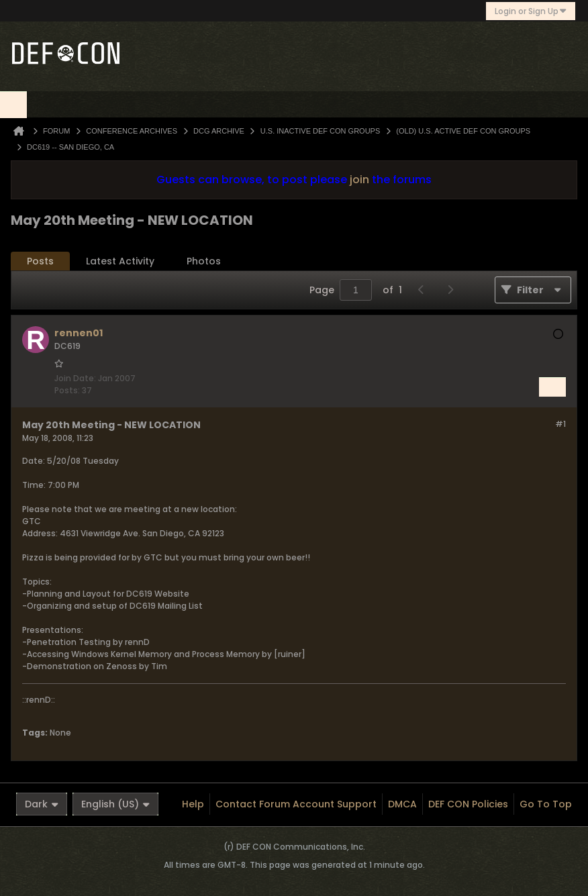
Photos (204, 261)
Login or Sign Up (531, 11)
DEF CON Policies (468, 804)
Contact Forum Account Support (296, 804)
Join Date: (75, 378)
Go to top (546, 804)
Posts (40, 261)
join (359, 180)
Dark (42, 804)
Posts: (67, 390)
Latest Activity (120, 261)
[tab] (40, 261)
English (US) (115, 804)
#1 (560, 424)
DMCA (402, 804)
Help (193, 804)
